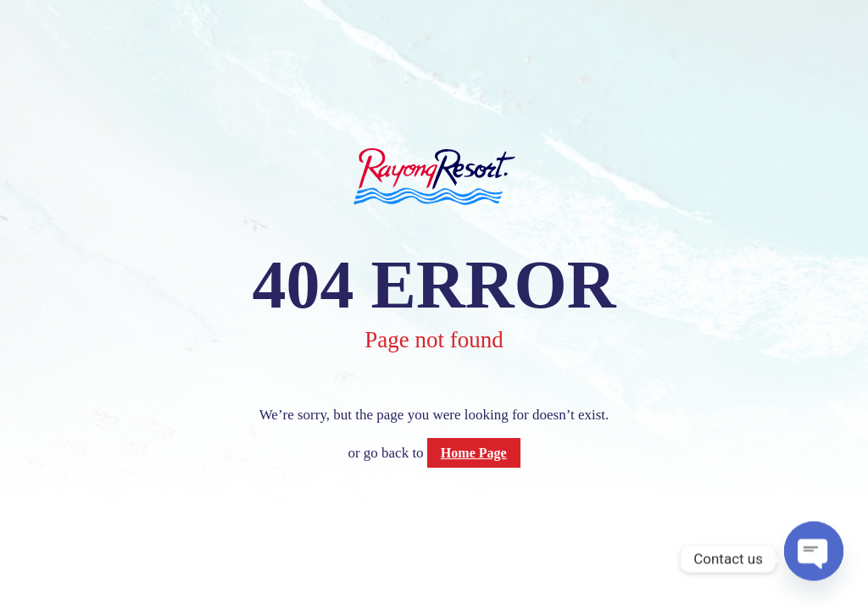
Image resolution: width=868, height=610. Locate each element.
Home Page (474, 453)
